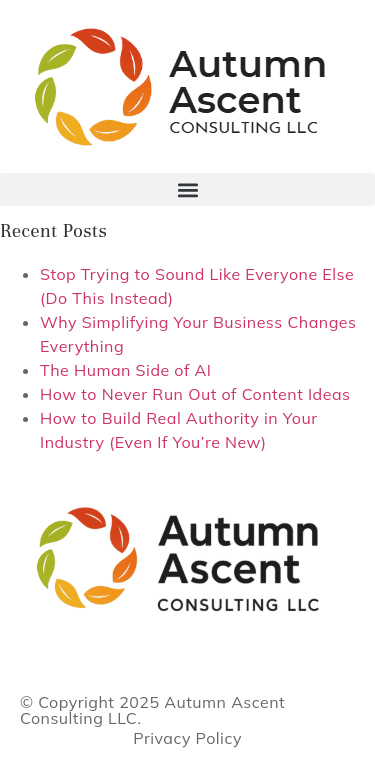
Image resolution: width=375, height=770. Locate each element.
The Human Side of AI (125, 370)
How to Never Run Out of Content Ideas (195, 394)
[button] (187, 189)
